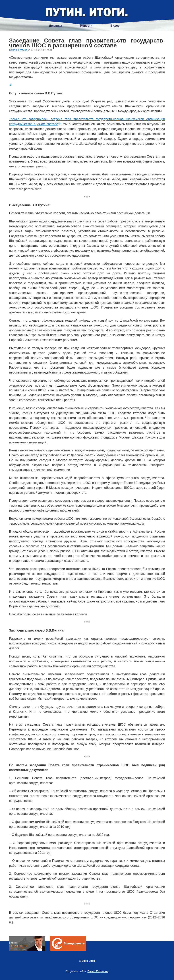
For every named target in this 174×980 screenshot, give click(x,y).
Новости (86, 26)
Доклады (55, 26)
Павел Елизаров (98, 971)
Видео (115, 26)
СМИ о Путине (18, 50)
